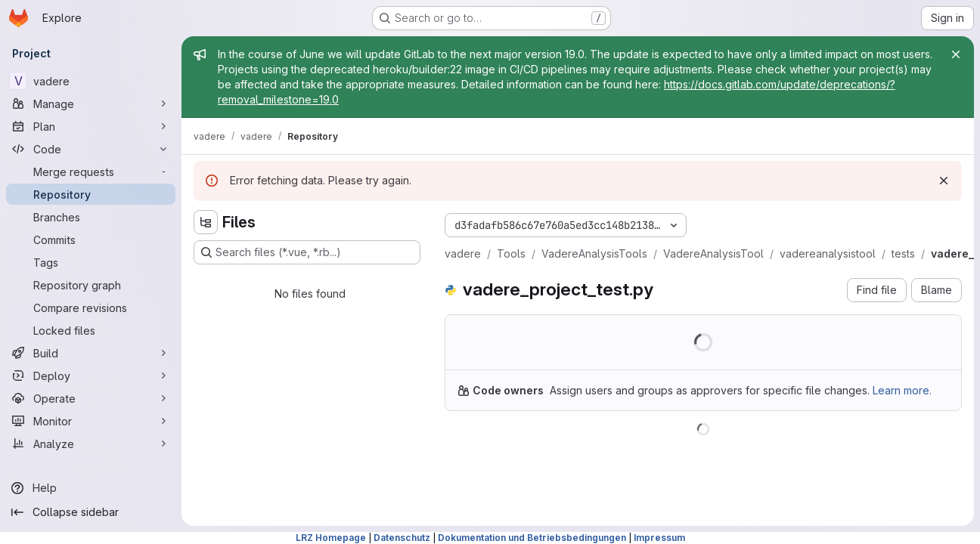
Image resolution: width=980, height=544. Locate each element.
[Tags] (91, 262)
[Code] (91, 149)
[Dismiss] (944, 181)
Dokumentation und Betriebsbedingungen (532, 538)
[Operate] (91, 398)
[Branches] (91, 217)
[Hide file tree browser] (206, 222)
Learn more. (902, 390)
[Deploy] (91, 376)
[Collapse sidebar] (91, 512)
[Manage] (91, 104)
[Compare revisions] (91, 308)
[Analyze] (91, 444)
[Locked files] (91, 330)
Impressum (659, 538)
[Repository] (91, 194)
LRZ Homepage (331, 538)
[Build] (91, 353)
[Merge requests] (91, 172)
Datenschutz (402, 538)
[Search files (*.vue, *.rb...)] (307, 252)
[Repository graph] (91, 285)
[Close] (956, 54)
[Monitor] (91, 421)
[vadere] (91, 81)
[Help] (91, 488)
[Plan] (91, 126)
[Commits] (91, 240)
